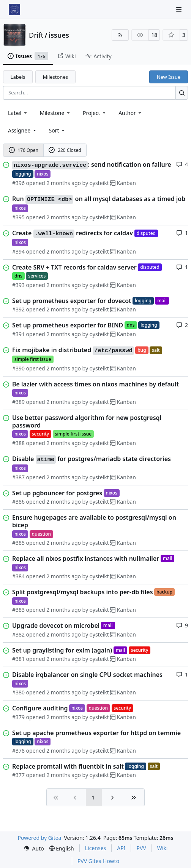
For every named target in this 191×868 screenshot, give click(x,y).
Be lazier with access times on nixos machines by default (95, 384)
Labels (18, 77)
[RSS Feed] (120, 35)
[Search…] (182, 93)
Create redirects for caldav (73, 233)
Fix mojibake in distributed (73, 350)
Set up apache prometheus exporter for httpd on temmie (96, 733)
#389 (18, 402)
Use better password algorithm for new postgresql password (87, 421)
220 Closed (65, 150)
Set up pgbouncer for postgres (57, 493)
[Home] (14, 10)
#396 (18, 183)
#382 (18, 634)
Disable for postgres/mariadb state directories (92, 459)
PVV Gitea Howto (98, 861)
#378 (18, 751)
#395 (18, 217)
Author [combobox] (130, 113)
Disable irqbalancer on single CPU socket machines (87, 675)
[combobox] (18, 113)
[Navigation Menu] (180, 9)
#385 (18, 543)
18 (154, 35)
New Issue (169, 77)
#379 (18, 717)
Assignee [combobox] (23, 130)
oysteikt (99, 183)
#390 (18, 368)
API (121, 848)
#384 (18, 576)
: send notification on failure (92, 165)
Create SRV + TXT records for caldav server (74, 267)
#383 (18, 610)
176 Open (24, 150)
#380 (18, 692)
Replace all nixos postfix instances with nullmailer (86, 558)
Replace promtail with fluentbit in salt (68, 766)
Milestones (55, 77)
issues (59, 35)
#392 (18, 309)
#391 (18, 334)
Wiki (163, 848)
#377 (18, 775)
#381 (18, 659)
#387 (18, 477)
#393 (18, 285)
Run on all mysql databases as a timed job (99, 199)
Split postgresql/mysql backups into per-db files (83, 592)
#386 (18, 502)
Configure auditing (40, 708)
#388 (18, 443)
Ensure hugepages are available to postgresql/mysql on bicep (94, 521)
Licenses (96, 848)
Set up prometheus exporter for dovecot (72, 301)
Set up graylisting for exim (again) (62, 650)
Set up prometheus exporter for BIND (68, 325)
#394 (18, 251)
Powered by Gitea (40, 838)
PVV (141, 848)
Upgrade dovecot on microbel (56, 625)
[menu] (58, 130)
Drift (36, 35)
